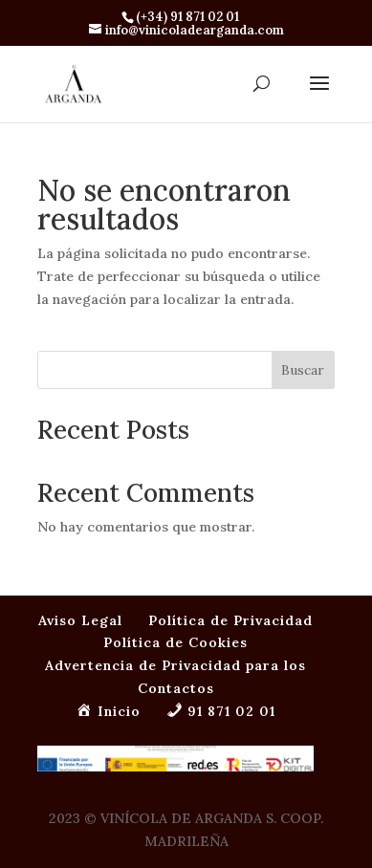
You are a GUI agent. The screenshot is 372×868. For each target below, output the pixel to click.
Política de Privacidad (230, 620)
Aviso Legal (80, 620)
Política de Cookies (175, 642)
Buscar (303, 370)
